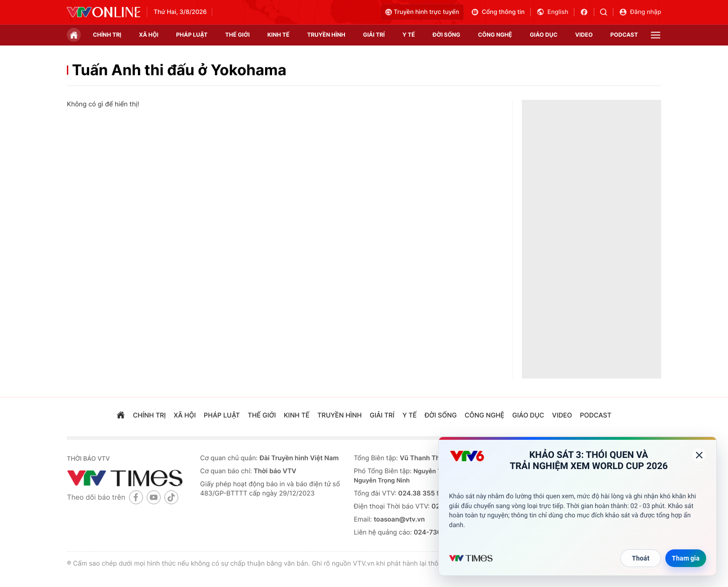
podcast (624, 35)
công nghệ (495, 35)
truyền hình (326, 35)
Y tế (409, 35)
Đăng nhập (640, 12)
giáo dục (544, 35)
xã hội (149, 35)
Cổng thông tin (498, 12)
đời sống (447, 35)
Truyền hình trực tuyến (422, 12)
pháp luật (192, 35)
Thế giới (237, 35)
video (584, 35)
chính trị (107, 35)
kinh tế (279, 35)
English (552, 12)
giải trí (374, 35)
